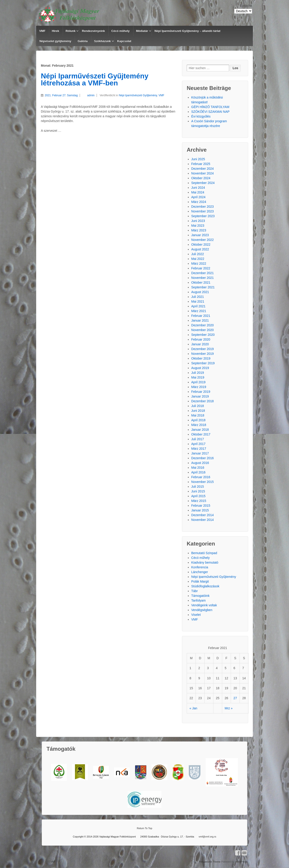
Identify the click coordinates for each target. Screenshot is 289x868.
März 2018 (199, 425)
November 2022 (203, 240)
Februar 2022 (201, 268)
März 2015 (199, 501)
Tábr (195, 591)
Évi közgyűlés (201, 116)
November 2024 (203, 173)
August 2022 (200, 249)
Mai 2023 (198, 226)
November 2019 (203, 354)
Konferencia (200, 567)
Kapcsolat (124, 41)
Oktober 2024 (201, 178)
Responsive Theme (210, 862)
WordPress (241, 862)
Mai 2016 (198, 468)
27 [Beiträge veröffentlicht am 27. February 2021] (235, 698)
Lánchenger (200, 572)
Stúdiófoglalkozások (205, 586)
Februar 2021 (201, 316)
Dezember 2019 (203, 349)
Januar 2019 (200, 396)
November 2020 (203, 330)
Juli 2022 (198, 254)
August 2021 (200, 292)
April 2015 (198, 496)
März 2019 (199, 387)
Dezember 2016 (203, 458)
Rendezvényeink (93, 31)
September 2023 (203, 216)
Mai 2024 (198, 192)
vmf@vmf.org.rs (207, 837)
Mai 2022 (198, 259)
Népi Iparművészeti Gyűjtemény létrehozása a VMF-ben (95, 80)
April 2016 (198, 472)
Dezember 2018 (203, 401)
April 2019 (198, 382)
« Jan (193, 708)
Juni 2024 (198, 188)
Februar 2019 (201, 392)
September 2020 (203, 335)
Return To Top (144, 828)
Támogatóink (200, 596)
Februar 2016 (201, 477)
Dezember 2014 (203, 515)
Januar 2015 (200, 510)
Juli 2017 (198, 439)
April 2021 (198, 306)
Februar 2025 (201, 164)
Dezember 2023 (203, 207)
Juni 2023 (198, 221)
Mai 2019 (198, 377)
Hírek (56, 31)
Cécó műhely (120, 31)
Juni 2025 (198, 159)
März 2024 (199, 202)
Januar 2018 (200, 430)
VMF (42, 31)
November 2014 (203, 520)
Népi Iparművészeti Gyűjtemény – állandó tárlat (187, 31)
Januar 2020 (200, 344)
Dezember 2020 (203, 325)
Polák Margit (200, 581)
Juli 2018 (198, 406)
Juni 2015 (198, 491)
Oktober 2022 (201, 245)
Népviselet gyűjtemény (55, 41)
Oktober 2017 (201, 434)
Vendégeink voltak (204, 605)
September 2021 (203, 287)
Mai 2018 (198, 415)
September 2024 (203, 183)
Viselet (196, 615)
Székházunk (102, 41)
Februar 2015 (201, 506)
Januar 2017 (200, 453)
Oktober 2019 (201, 358)
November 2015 (203, 482)
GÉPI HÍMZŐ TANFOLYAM (210, 107)
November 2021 (203, 278)
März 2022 (199, 263)
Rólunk (70, 31)
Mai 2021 (198, 301)
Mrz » (229, 708)
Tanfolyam (198, 600)
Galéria (83, 41)
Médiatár (142, 31)
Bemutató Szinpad (204, 553)
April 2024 (198, 197)
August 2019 (200, 368)
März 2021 (199, 311)
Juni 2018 (198, 411)
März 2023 (199, 230)
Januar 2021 (200, 320)
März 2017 (199, 449)
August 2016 (200, 463)
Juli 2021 (198, 297)
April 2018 (198, 420)
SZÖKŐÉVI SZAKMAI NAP (210, 112)
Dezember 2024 (203, 169)
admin (87, 95)
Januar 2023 (200, 235)
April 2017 (198, 444)
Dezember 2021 (203, 273)
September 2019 (203, 363)
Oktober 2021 (201, 282)
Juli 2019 (198, 373)
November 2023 (203, 211)
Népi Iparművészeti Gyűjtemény (138, 95)
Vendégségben (202, 610)
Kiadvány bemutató (205, 562)
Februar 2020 (201, 339)
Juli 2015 (198, 487)
